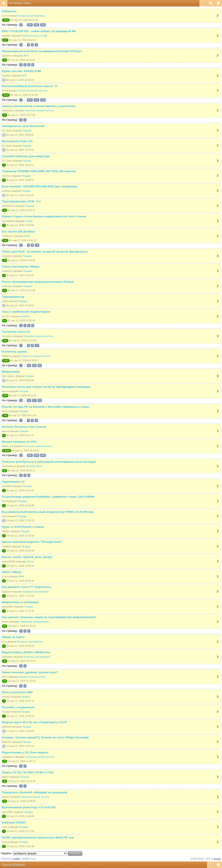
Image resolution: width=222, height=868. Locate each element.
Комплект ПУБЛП (14, 823)
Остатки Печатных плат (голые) (24, 427)
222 (30, 100)
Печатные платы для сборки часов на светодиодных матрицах (46, 387)
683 (30, 455)
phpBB (16, 859)
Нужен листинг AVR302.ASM (21, 71)
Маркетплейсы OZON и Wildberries (26, 652)
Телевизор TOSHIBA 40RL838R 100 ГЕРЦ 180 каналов (39, 171)
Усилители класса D (16, 332)
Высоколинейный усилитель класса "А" (30, 86)
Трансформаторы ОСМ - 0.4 (21, 201)
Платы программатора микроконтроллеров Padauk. (38, 282)
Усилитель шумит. (15, 352)
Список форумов (13, 865)
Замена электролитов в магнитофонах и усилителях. (39, 106)
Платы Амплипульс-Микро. (21, 267)
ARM (27, 236)
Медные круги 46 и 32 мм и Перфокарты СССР (34, 722)
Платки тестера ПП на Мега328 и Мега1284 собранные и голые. (46, 407)
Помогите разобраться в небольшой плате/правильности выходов (49, 462)
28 (40, 400)
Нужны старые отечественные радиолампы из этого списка (44, 216)
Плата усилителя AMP (17, 692)
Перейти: (6, 853)
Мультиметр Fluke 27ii (17, 141)
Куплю (29, 221)
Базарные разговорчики (31, 16)
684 (36, 455)
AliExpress (9, 11)
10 (37, 245)
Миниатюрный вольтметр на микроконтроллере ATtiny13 (42, 51)
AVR (26, 56)
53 (29, 365)
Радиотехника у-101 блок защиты (25, 752)
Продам (27, 130)
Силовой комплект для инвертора (26, 156)
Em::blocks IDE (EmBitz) (18, 232)
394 (30, 25)
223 (36, 100)
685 (43, 455)
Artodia (217, 859)
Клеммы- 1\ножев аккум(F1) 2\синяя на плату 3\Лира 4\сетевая (45, 737)
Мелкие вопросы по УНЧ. (20, 442)
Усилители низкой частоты (33, 91)
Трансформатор (13, 297)
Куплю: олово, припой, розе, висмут (27, 557)
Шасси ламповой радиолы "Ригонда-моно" (32, 542)
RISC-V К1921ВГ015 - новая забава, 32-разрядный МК (39, 31)
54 (34, 365)
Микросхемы (11, 372)
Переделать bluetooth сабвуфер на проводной (35, 792)
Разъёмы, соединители (18, 707)
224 (43, 100)
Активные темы (20, 3)
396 (43, 25)
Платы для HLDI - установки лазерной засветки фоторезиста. (45, 252)
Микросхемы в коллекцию (20, 602)
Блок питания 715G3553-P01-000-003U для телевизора (40, 186)
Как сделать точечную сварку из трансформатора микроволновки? (49, 617)
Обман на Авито (13, 637)
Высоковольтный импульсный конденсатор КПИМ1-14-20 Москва (48, 512)
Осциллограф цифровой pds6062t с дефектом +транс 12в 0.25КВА (48, 497)
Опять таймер (12, 572)
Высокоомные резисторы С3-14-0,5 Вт (29, 807)
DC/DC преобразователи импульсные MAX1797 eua (38, 837)
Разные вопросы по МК (34, 36)
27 (34, 400)
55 (40, 365)
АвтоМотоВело (34, 466)
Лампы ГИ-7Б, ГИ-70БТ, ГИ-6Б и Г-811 (28, 772)
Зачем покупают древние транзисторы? (30, 672)
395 (36, 25)
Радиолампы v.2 (13, 482)
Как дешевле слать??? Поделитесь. (27, 587)
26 (29, 400)
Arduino (26, 316)
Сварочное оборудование (35, 622)
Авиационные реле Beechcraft (23, 126)
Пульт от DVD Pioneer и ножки (23, 527)
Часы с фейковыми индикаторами (26, 312)
